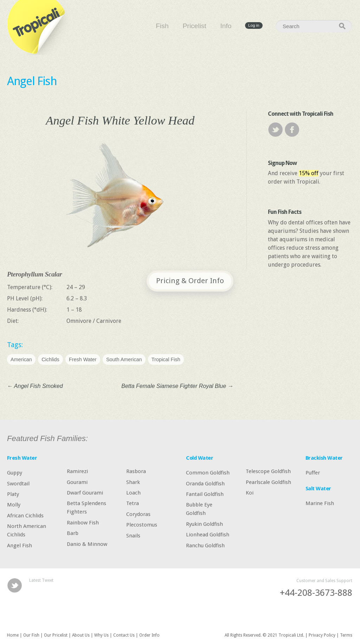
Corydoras (138, 514)
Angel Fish (32, 81)
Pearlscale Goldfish (268, 482)
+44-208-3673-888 (316, 593)
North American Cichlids (27, 530)
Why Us (101, 635)
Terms (346, 635)
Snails (133, 535)
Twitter (275, 130)
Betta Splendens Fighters (86, 508)
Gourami (77, 482)
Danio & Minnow (87, 544)
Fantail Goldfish (205, 494)
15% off (309, 173)
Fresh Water (83, 359)
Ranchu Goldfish (205, 545)
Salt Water (318, 489)
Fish (162, 26)
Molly (14, 505)
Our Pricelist (56, 635)
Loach (133, 493)
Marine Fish (320, 503)
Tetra (133, 503)
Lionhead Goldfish (208, 535)
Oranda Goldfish (205, 483)
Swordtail (18, 483)
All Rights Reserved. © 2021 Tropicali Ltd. (264, 635)
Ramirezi (77, 471)
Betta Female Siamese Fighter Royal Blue (177, 386)
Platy (13, 494)
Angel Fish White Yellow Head (120, 120)
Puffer (313, 473)
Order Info (149, 635)
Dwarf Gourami (85, 493)
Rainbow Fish (83, 522)
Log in (254, 26)
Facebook (292, 130)
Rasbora (136, 471)
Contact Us (124, 635)
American (21, 359)
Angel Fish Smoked (35, 386)
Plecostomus (142, 525)
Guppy (15, 473)
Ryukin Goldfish (204, 524)
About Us (81, 635)
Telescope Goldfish (268, 471)
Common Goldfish (208, 473)
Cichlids (50, 359)
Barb (73, 533)
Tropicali (39, 27)
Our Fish (31, 635)
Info (226, 26)
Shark (133, 482)
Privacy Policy (322, 635)
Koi (250, 493)
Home (13, 635)
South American (124, 359)
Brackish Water (324, 458)
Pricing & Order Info (190, 281)
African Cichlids (25, 515)
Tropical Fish (166, 359)
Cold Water (200, 458)
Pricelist (194, 26)
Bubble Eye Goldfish (199, 509)
